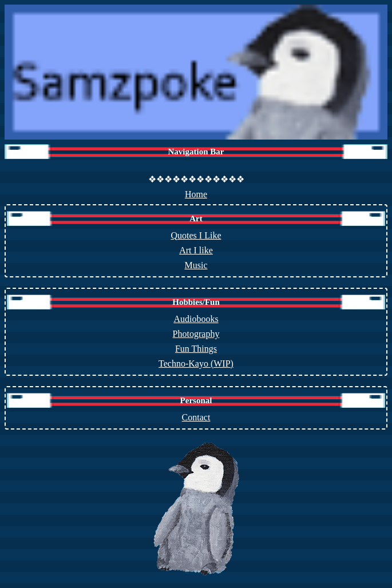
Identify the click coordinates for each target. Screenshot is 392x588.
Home (196, 194)
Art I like (196, 250)
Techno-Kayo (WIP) (196, 363)
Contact (196, 417)
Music (196, 265)
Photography (196, 334)
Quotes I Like (196, 235)
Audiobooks (196, 319)
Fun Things (196, 349)
